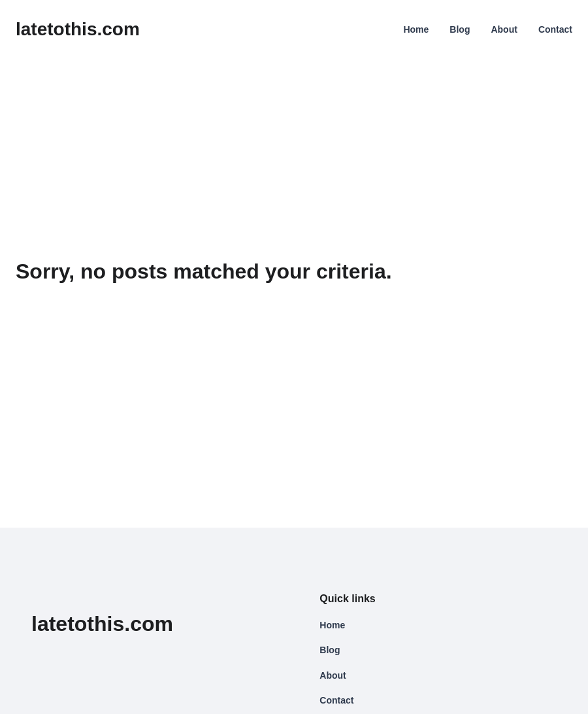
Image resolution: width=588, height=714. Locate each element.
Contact (555, 29)
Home (416, 29)
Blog (460, 29)
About (504, 29)
